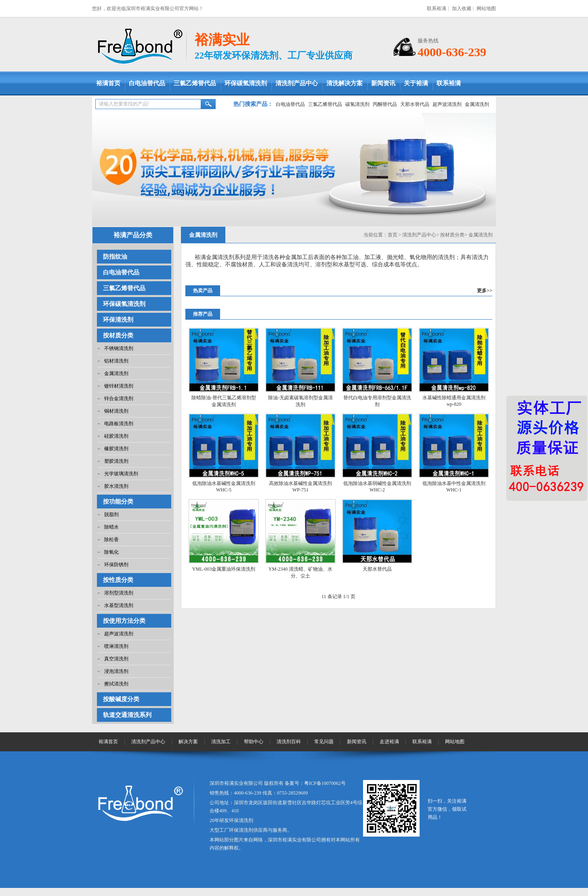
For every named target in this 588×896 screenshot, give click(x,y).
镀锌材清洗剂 (119, 386)
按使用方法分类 (124, 621)
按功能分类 (118, 502)
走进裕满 (389, 742)
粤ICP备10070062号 (325, 783)
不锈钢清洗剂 (119, 348)
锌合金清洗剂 (119, 398)
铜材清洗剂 (116, 411)
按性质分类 (118, 580)
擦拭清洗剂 (116, 684)
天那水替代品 (415, 104)
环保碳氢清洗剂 (246, 83)
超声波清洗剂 (447, 104)
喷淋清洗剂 (116, 646)
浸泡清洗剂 (116, 671)
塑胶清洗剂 (116, 461)
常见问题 (324, 742)
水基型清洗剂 (119, 605)
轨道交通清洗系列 (127, 715)
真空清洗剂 (116, 659)
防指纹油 (115, 257)
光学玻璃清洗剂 (121, 474)
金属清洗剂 (477, 104)
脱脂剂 (111, 514)
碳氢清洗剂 (357, 104)
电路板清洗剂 (119, 424)
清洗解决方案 (344, 83)
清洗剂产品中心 (297, 83)
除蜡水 (111, 527)
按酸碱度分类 (121, 699)
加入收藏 (462, 8)
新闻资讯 (383, 83)
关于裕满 (416, 83)
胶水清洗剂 (116, 486)
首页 (393, 235)
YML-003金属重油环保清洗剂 (224, 569)
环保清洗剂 (118, 320)
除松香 (111, 540)
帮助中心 (254, 742)
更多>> (485, 291)
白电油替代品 (147, 83)
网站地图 (486, 8)
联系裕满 (437, 8)
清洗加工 (221, 742)
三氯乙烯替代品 (195, 83)
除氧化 (111, 552)
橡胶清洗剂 (116, 449)
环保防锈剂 (116, 565)
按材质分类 (118, 335)
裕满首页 (108, 83)
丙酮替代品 (385, 104)
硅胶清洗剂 (116, 436)
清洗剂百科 (289, 742)
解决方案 (188, 742)
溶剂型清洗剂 (119, 593)
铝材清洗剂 (116, 361)
